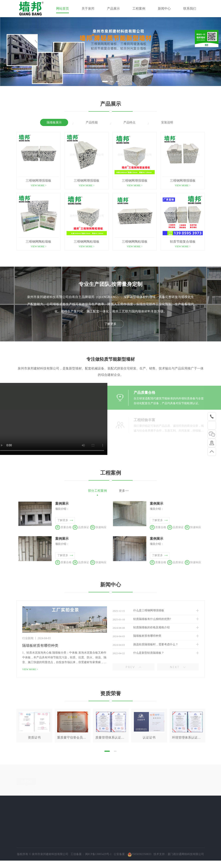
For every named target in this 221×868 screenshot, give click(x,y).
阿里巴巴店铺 (25, 799)
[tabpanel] (110, 52)
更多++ (116, 493)
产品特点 (129, 123)
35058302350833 (139, 865)
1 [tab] (105, 81)
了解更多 (111, 347)
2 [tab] (112, 81)
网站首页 (63, 9)
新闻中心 (164, 9)
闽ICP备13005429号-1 (98, 865)
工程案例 (139, 9)
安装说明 (167, 123)
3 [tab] (117, 81)
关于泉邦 (88, 9)
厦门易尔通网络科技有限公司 (186, 865)
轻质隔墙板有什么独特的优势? (143, 645)
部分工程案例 (105, 493)
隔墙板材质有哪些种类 (138, 664)
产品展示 (113, 9)
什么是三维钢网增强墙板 (140, 636)
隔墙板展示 (54, 123)
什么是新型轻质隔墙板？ (140, 683)
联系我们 (190, 9)
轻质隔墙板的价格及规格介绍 (142, 655)
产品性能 (92, 123)
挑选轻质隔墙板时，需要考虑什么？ (147, 674)
